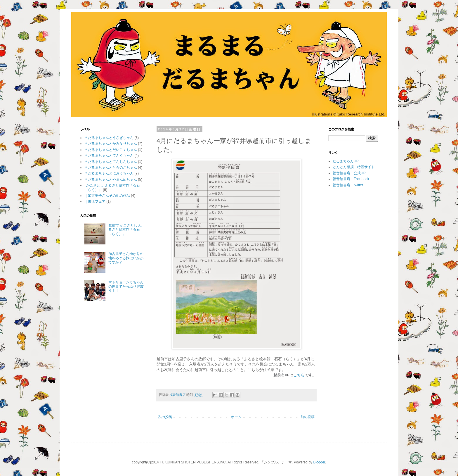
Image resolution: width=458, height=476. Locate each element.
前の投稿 (308, 417)
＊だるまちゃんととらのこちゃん (111, 168)
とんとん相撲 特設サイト (354, 167)
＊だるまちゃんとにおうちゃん (109, 173)
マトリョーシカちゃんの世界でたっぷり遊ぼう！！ (126, 286)
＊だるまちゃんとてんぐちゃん (109, 156)
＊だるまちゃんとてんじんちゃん (111, 162)
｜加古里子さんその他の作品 (107, 196)
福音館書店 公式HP (349, 173)
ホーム (236, 417)
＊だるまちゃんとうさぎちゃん (109, 138)
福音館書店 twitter (348, 185)
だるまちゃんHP (346, 161)
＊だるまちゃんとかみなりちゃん (111, 144)
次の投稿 (165, 417)
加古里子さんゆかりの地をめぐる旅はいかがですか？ (126, 258)
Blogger (319, 462)
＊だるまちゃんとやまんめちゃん (111, 180)
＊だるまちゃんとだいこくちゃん (111, 150)
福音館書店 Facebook (351, 179)
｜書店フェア (95, 201)
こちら (299, 375)
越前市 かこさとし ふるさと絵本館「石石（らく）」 (125, 230)
